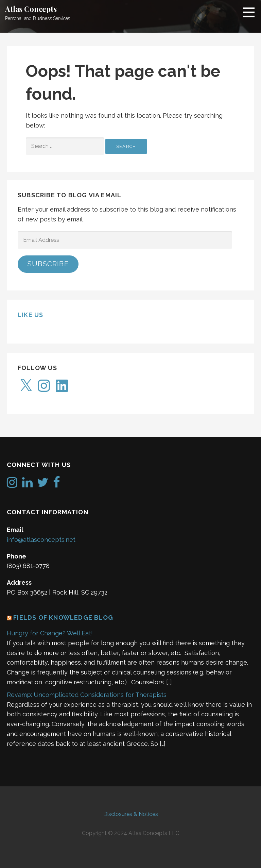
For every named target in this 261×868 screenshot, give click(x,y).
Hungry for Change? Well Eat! (50, 633)
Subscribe (48, 264)
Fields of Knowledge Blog (63, 617)
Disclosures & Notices (131, 814)
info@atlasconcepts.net (41, 540)
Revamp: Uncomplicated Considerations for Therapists (87, 695)
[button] (251, 12)
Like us (30, 315)
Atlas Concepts (31, 9)
